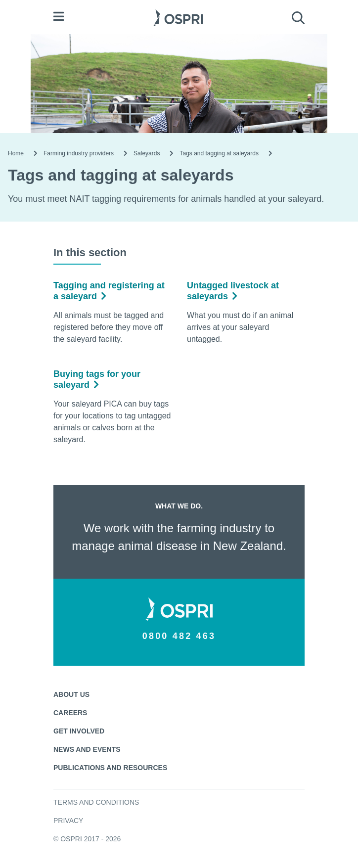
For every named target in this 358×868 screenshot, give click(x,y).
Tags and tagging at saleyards (219, 153)
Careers (70, 713)
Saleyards (147, 153)
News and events (87, 749)
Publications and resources (110, 768)
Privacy (68, 821)
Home (16, 153)
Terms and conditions (96, 802)
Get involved (79, 731)
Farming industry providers (79, 153)
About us (71, 694)
